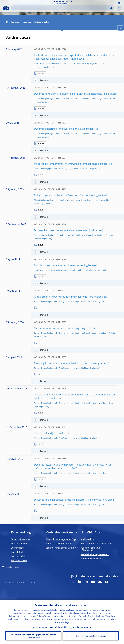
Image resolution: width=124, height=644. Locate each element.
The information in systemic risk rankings (57, 328)
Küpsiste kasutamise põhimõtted (91, 549)
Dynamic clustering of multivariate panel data (59, 129)
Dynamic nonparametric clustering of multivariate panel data (68, 94)
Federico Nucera (41, 235)
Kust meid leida (19, 560)
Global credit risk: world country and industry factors (64, 297)
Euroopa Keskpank (20, 539)
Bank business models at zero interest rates (58, 265)
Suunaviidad (17, 548)
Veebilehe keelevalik (91, 559)
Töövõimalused (19, 543)
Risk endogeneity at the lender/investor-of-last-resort (64, 195)
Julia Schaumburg (90, 99)
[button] (119, 3)
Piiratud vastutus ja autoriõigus (62, 539)
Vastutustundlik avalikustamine (62, 548)
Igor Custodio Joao (41, 99)
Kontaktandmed (19, 556)
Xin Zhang (85, 63)
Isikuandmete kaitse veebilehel (96, 543)
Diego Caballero (40, 200)
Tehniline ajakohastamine (59, 543)
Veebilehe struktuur (12, 567)
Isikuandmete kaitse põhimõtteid (51, 627)
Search (111, 8)
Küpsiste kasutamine (82, 627)
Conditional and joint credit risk (52, 433)
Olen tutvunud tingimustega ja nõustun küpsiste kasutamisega (33, 636)
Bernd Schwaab (63, 63)
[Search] (61, 8)
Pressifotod (17, 552)
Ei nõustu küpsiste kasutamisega (91, 636)
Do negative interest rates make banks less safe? (61, 230)
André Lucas (39, 63)
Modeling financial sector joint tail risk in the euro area (64, 363)
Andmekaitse (87, 539)
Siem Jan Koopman (67, 302)
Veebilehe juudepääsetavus (95, 554)
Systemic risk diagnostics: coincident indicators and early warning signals (75, 500)
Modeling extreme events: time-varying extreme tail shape (66, 164)
